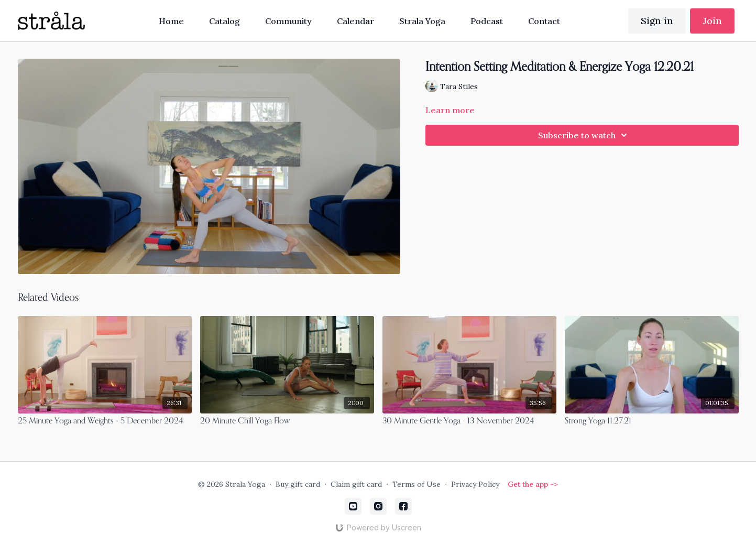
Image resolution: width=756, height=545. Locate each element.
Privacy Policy (475, 484)
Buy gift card (298, 484)
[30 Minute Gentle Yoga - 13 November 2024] (469, 421)
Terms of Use (417, 484)
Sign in (657, 21)
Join (712, 21)
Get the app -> (533, 484)
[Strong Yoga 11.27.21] (652, 421)
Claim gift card (356, 484)
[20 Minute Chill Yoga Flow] (287, 421)
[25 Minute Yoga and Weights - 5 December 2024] (105, 421)
